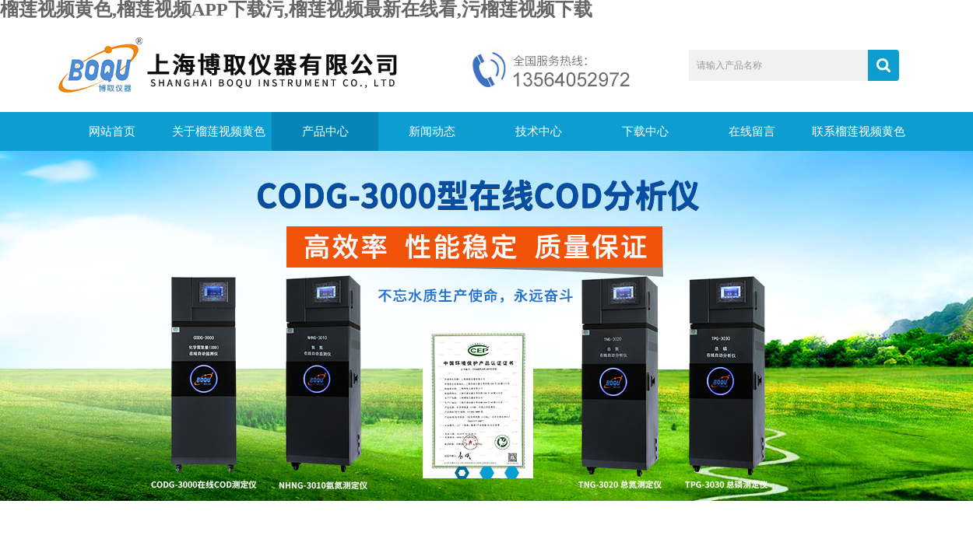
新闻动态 (432, 131)
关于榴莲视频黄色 (219, 131)
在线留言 (752, 131)
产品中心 (325, 131)
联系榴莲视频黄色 (859, 131)
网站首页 (112, 131)
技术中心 (539, 131)
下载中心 (645, 131)
